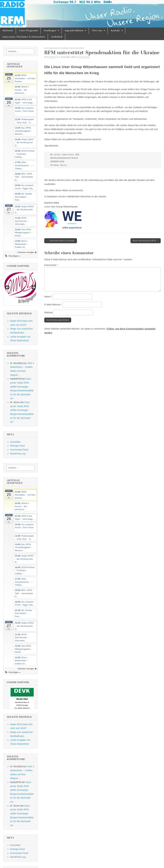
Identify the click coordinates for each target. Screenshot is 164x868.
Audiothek (57, 37)
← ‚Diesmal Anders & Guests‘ (61, 241)
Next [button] (33, 288)
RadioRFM (52, 57)
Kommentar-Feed (19, 450)
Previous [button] (8, 288)
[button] (12, 256)
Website (48, 312)
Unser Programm (29, 31)
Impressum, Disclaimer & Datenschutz (24, 37)
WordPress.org (18, 454)
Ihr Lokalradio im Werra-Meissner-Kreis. (64, 48)
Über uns (97, 31)
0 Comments (84, 57)
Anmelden (15, 442)
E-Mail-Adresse (53, 305)
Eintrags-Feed (17, 446)
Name (48, 297)
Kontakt (115, 31)
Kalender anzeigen (27, 252)
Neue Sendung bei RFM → (146, 241)
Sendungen (50, 31)
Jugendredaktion (74, 31)
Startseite (8, 31)
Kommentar (51, 265)
